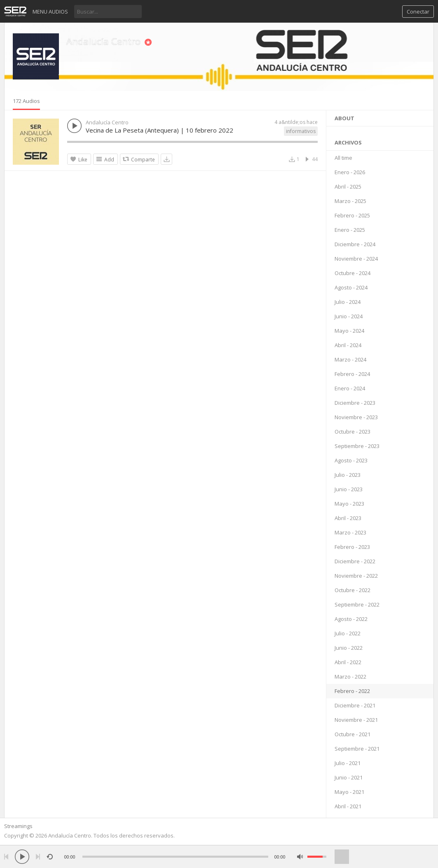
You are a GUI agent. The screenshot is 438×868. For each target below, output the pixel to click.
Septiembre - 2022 (357, 604)
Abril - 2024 (348, 345)
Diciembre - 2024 (355, 244)
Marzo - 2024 (350, 359)
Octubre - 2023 (353, 432)
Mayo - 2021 (349, 792)
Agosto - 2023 (351, 460)
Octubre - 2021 (353, 734)
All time (343, 158)
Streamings (18, 826)
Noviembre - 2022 (356, 576)
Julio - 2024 (348, 302)
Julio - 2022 (348, 633)
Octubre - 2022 (353, 590)
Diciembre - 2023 (355, 403)
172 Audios (26, 101)
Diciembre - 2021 (355, 705)
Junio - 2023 (349, 489)
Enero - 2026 (350, 172)
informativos (301, 131)
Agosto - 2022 (351, 619)
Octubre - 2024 (353, 273)
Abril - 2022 (348, 662)
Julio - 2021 (348, 763)
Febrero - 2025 (352, 215)
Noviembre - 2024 (356, 259)
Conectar (418, 12)
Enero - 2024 (350, 388)
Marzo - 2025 (350, 201)
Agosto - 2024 (351, 287)
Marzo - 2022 (350, 677)
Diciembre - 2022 (355, 561)
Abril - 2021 (348, 806)
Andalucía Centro (103, 41)
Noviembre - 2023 (356, 417)
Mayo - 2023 (349, 504)
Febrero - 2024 (352, 374)
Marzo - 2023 (350, 532)
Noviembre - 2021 (356, 720)
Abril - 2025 (348, 187)
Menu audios (50, 12)
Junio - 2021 (349, 777)
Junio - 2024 (349, 316)
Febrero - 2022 (352, 691)
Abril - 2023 (348, 518)
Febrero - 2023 (352, 547)
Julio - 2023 (348, 475)
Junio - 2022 (349, 648)
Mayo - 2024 (349, 331)
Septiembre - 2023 (357, 446)
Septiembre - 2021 (357, 749)
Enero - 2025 (350, 230)
